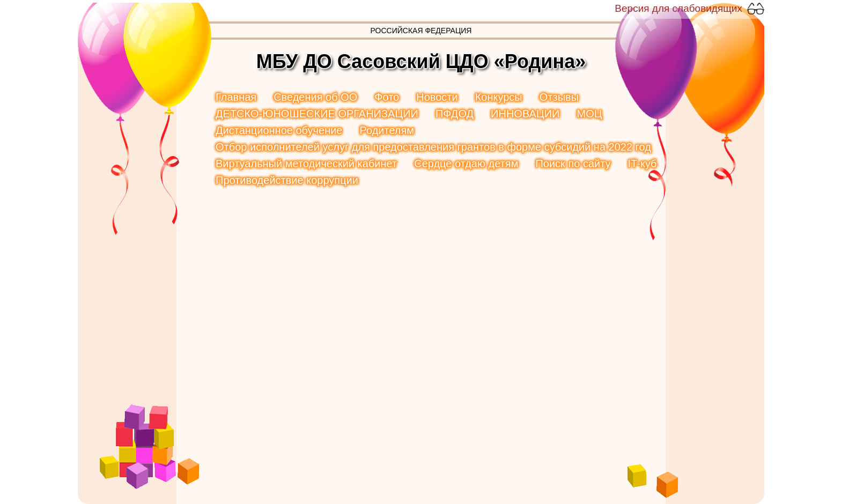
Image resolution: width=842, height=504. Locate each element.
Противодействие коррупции (287, 180)
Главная (236, 97)
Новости (437, 97)
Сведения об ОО (315, 97)
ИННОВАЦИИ (525, 114)
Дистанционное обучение (279, 130)
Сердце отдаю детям (466, 164)
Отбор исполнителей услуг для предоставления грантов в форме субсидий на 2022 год (433, 147)
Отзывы (559, 97)
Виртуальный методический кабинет (306, 164)
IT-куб (642, 164)
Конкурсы (499, 97)
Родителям (387, 130)
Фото (387, 97)
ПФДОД (455, 114)
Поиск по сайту (573, 164)
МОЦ (589, 114)
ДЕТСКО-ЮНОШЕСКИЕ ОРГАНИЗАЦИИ (317, 114)
